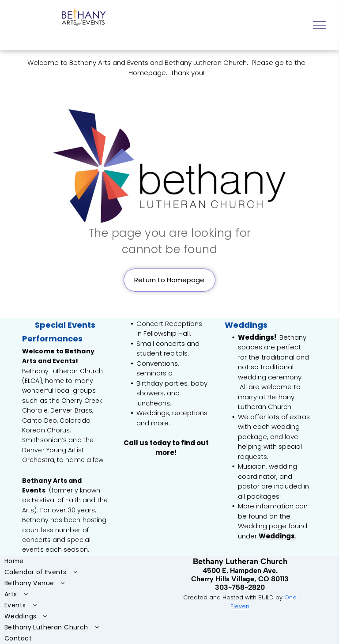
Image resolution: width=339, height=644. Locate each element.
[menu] (320, 25)
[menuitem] (67, 561)
